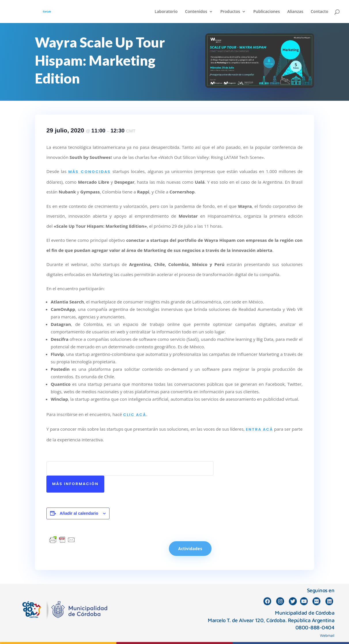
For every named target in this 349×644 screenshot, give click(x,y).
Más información (75, 484)
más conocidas (89, 172)
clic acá (135, 415)
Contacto (319, 12)
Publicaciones (267, 12)
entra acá (259, 429)
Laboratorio (166, 12)
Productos (230, 12)
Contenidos (196, 12)
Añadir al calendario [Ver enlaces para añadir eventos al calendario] (79, 513)
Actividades (190, 548)
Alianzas (295, 12)
